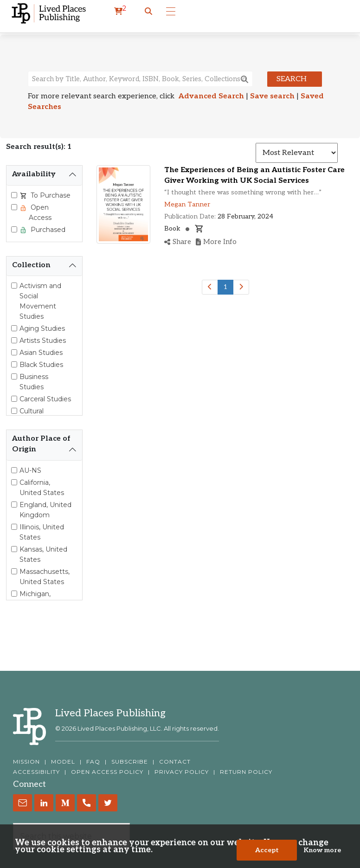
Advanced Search (211, 96)
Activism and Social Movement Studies (40, 301)
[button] (148, 12)
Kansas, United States (43, 554)
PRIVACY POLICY (182, 772)
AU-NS (30, 470)
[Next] (241, 287)
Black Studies (41, 365)
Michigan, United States (42, 599)
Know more (322, 850)
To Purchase (50, 195)
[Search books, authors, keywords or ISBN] (140, 79)
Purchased (47, 230)
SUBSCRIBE (130, 762)
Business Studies (34, 382)
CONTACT (175, 762)
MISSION (26, 762)
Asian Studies (41, 353)
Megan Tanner (187, 204)
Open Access (40, 212)
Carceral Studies (45, 399)
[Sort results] (297, 153)
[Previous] (210, 287)
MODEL (63, 762)
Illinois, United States (42, 532)
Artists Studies (43, 341)
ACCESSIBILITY (36, 772)
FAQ (93, 762)
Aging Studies (42, 328)
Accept (267, 850)
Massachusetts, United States (45, 577)
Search (292, 79)
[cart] (120, 12)
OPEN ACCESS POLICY (107, 772)
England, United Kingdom (45, 510)
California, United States (42, 488)
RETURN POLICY (246, 772)
